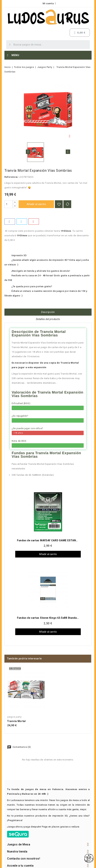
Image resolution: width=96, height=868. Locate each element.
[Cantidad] (9, 204)
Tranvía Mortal (17, 721)
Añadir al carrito (36, 204)
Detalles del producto (48, 319)
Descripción (48, 312)
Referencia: (11, 177)
